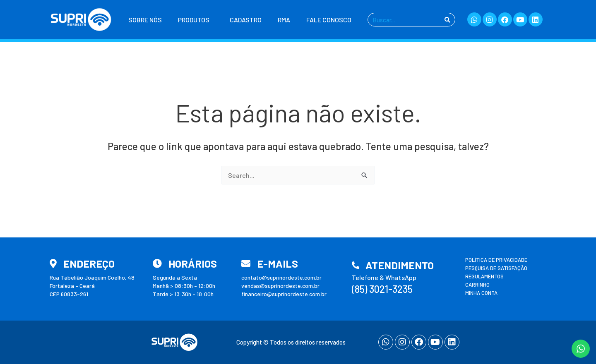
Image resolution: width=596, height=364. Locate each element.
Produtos (196, 20)
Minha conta (481, 293)
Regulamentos (484, 276)
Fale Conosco (329, 20)
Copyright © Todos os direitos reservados (291, 342)
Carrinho (477, 285)
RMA (284, 20)
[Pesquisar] (447, 20)
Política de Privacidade (496, 260)
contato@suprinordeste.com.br (281, 277)
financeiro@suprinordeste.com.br (284, 294)
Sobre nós (145, 20)
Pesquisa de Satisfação (496, 268)
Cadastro (246, 20)
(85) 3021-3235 (382, 289)
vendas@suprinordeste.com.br (280, 286)
